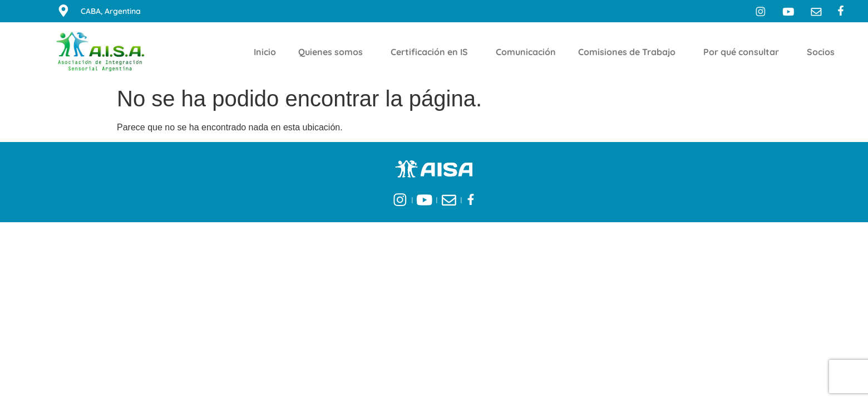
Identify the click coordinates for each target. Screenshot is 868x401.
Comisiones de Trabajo (630, 52)
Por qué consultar (744, 52)
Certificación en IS (432, 52)
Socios (823, 52)
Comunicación (526, 52)
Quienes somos (333, 52)
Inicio (265, 52)
